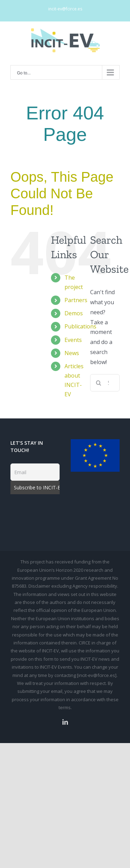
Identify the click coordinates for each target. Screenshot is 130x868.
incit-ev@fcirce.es (65, 9)
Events (73, 340)
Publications (80, 326)
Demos (74, 313)
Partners (76, 300)
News (72, 353)
